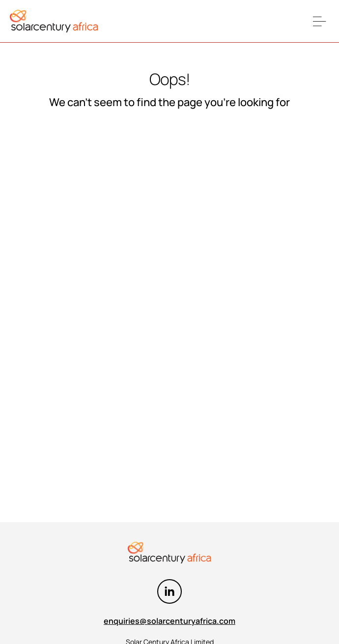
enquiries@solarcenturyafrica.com (169, 621)
